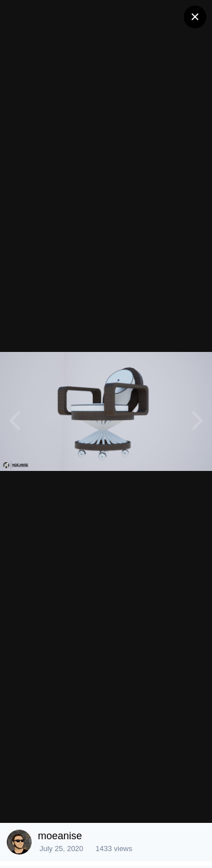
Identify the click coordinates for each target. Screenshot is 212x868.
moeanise (60, 836)
